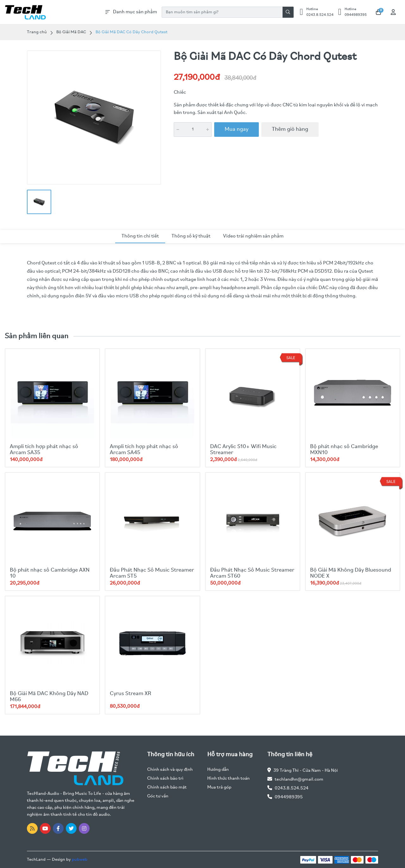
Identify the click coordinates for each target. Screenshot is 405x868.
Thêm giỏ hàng (290, 129)
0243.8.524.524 (292, 788)
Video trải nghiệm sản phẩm (253, 236)
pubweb (80, 860)
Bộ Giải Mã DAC (71, 32)
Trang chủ (37, 32)
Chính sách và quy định (170, 770)
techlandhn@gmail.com (299, 779)
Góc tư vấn (158, 796)
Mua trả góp (219, 787)
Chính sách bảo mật (167, 787)
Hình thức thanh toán (228, 779)
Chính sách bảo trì (165, 779)
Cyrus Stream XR (131, 694)
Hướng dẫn (218, 770)
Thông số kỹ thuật (191, 236)
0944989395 (289, 797)
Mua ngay (237, 129)
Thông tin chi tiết (140, 236)
